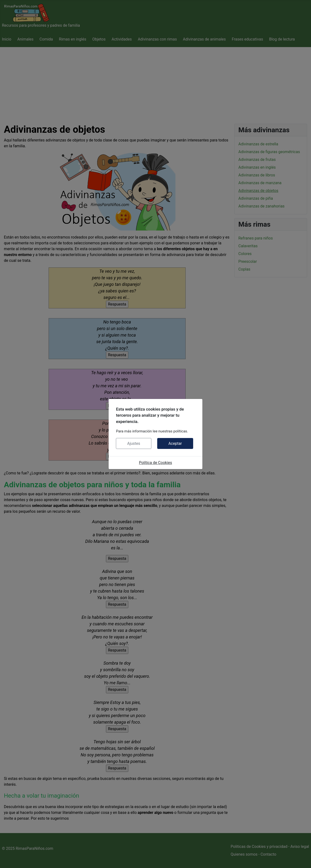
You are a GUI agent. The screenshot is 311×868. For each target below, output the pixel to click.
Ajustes (134, 443)
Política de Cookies (155, 463)
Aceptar (175, 443)
